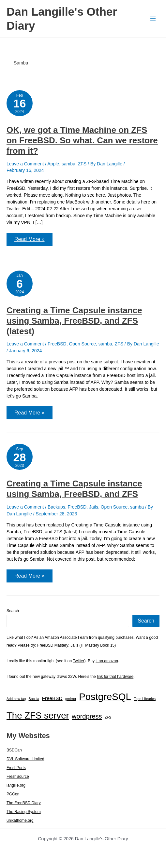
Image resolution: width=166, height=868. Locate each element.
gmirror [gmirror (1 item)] (71, 699)
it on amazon (107, 661)
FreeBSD (57, 344)
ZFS (82, 164)
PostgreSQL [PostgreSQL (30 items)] (105, 697)
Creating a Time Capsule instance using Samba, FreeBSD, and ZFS (74, 489)
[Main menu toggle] (153, 19)
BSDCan (14, 750)
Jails (94, 507)
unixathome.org (20, 820)
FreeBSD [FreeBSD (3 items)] (52, 698)
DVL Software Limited (25, 759)
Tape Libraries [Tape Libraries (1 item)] (145, 699)
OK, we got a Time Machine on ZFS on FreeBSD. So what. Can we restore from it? (82, 140)
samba (68, 164)
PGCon (13, 794)
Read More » (29, 241)
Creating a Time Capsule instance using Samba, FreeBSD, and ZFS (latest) (74, 321)
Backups (56, 507)
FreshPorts (16, 768)
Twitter (78, 661)
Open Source (82, 344)
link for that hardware (115, 677)
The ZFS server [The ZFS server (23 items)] (38, 715)
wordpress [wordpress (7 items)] (87, 716)
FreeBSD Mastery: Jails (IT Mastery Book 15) (76, 645)
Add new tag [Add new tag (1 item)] (16, 699)
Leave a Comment (25, 164)
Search (13, 611)
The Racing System (24, 812)
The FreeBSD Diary (24, 803)
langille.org (16, 785)
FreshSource (18, 777)
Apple (53, 164)
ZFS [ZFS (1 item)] (108, 717)
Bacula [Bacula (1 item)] (34, 699)
